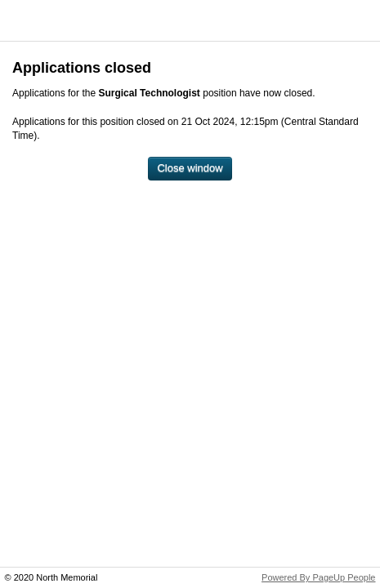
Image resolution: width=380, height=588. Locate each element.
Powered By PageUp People (318, 577)
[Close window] (190, 169)
